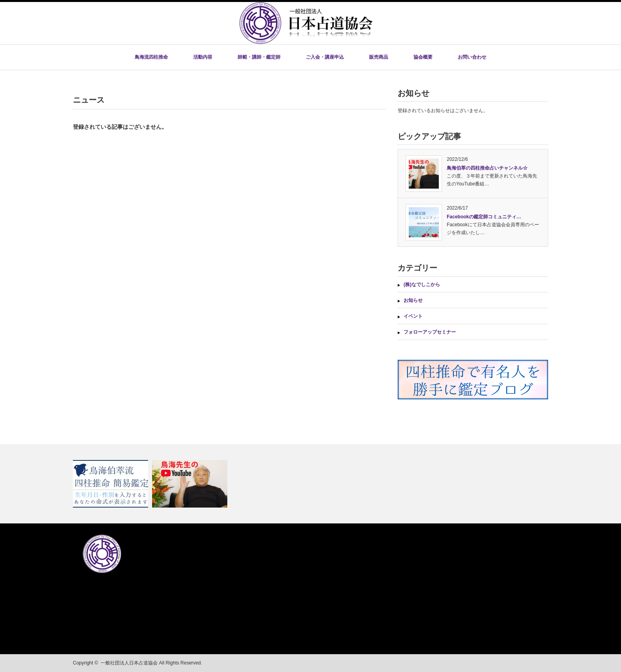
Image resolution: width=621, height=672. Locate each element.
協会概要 (423, 57)
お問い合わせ (472, 57)
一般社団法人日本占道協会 (129, 663)
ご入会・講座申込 (325, 57)
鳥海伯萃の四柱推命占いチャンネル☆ (487, 168)
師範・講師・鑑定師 (259, 57)
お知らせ (413, 300)
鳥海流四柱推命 (151, 57)
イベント (413, 316)
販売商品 (379, 57)
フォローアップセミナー (430, 332)
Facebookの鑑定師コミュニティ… (484, 217)
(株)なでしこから (422, 284)
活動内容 (203, 57)
